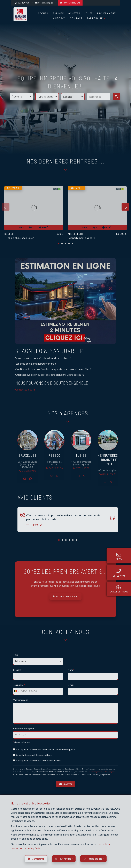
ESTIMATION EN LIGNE (70, 3)
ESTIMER (58, 13)
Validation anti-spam (23, 728)
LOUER (88, 13)
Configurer (38, 859)
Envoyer (65, 784)
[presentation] (6, 207)
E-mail (72, 685)
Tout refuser (65, 859)
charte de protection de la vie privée (102, 772)
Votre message (21, 700)
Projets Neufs (107, 13)
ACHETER (74, 13)
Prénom (18, 670)
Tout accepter (95, 859)
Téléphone (19, 685)
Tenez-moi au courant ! (65, 596)
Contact (76, 18)
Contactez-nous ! (25, 389)
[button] (73, 97)
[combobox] (16, 691)
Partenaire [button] (95, 18)
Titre (16, 655)
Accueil (43, 13)
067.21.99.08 (28, 471)
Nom (71, 670)
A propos (59, 18)
